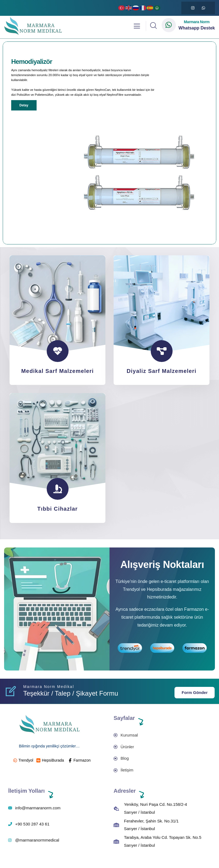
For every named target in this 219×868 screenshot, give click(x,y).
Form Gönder (195, 692)
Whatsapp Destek (197, 28)
